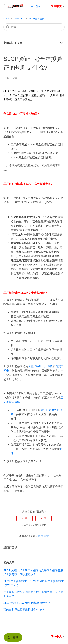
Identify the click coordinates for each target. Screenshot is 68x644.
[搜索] (34, 27)
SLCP (7, 19)
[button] (32, 6)
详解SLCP (19, 19)
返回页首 (11, 547)
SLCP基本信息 (36, 19)
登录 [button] (38, 6)
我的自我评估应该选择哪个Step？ (24, 609)
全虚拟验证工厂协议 (40, 366)
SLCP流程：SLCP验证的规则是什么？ (27, 603)
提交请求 (44, 536)
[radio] (24, 518)
